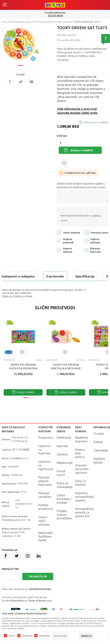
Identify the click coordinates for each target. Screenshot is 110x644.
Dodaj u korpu (82, 150)
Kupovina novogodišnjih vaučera (85, 497)
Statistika (27, 636)
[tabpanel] (21, 44)
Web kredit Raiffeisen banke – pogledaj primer (81, 218)
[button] (64, 163)
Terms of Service (37, 601)
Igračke (49, 22)
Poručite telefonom (55, 13)
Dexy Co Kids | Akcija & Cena (16, 22)
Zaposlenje (101, 450)
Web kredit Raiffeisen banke (46, 536)
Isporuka (63, 446)
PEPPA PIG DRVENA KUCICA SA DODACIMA (23, 366)
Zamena (62, 454)
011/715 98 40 (55, 16)
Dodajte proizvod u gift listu (78, 173)
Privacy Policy (17, 601)
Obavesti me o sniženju (96, 122)
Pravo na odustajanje (65, 485)
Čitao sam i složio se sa (26, 589)
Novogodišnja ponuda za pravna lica (84, 512)
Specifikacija (85, 276)
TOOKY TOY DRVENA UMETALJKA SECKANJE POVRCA (66, 368)
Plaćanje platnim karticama (45, 481)
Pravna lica (46, 438)
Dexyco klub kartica (80, 453)
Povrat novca (61, 473)
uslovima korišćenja (40, 589)
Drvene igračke (63, 22)
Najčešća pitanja (99, 461)
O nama (99, 434)
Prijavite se (38, 576)
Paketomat (64, 438)
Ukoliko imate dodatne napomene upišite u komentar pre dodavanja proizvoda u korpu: (81, 185)
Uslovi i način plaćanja (44, 521)
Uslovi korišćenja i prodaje (64, 499)
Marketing (45, 636)
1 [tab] (21, 65)
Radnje (98, 442)
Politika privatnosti (46, 507)
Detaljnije (63, 60)
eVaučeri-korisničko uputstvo (82, 469)
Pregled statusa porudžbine (64, 515)
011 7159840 (21, 450)
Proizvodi (38, 22)
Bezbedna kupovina (82, 439)
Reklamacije (65, 463)
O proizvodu (55, 276)
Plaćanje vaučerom (45, 495)
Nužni (12, 636)
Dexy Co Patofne (81, 483)
